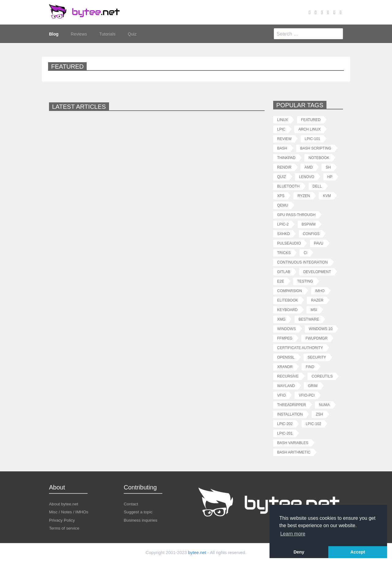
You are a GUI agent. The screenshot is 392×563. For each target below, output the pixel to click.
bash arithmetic (294, 452)
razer (317, 300)
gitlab (284, 272)
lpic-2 (283, 224)
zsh (319, 414)
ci (305, 253)
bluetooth (288, 186)
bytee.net (197, 552)
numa (324, 405)
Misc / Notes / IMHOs (69, 512)
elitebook (288, 300)
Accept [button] (358, 552)
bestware (309, 319)
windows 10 (320, 329)
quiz (282, 177)
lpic (281, 129)
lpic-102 (313, 424)
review (284, 139)
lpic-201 (285, 433)
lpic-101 (313, 139)
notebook (319, 158)
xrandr (285, 367)
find (310, 367)
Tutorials (107, 34)
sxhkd (283, 234)
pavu (319, 243)
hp (330, 177)
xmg (281, 319)
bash (282, 148)
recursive (288, 376)
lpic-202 (285, 424)
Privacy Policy (62, 520)
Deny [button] (299, 552)
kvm (327, 196)
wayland (286, 386)
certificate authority (300, 348)
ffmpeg (285, 338)
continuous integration (302, 262)
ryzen (303, 196)
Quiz (132, 34)
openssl (286, 357)
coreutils (322, 376)
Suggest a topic (138, 512)
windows (286, 329)
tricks (284, 253)
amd (309, 167)
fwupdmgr (316, 338)
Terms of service (64, 528)
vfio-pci (307, 395)
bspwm (309, 224)
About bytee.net (64, 504)
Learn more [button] (293, 534)
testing (305, 281)
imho (320, 291)
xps (281, 196)
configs (311, 234)
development (317, 272)
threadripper (292, 405)
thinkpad (286, 158)
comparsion (290, 291)
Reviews (79, 34)
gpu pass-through (296, 215)
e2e (281, 281)
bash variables (293, 443)
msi (314, 310)
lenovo (307, 177)
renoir (284, 167)
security (317, 357)
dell (317, 186)
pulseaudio (289, 243)
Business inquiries (141, 520)
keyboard (287, 310)
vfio (281, 395)
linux (283, 120)
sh (328, 167)
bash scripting (316, 148)
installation (290, 414)
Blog (54, 34)
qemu (283, 205)
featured (311, 120)
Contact (131, 504)
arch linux (309, 129)
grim (313, 386)
